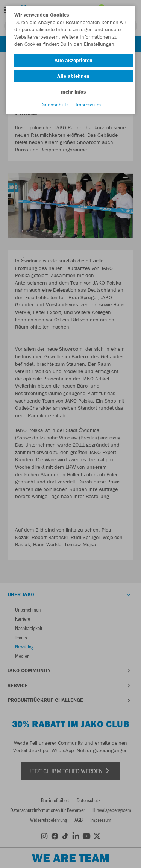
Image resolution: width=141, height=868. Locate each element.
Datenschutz (54, 105)
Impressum (88, 105)
